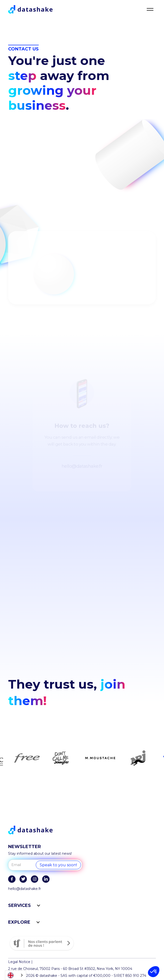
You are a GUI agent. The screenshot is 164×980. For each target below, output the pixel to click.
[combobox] (16, 975)
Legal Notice (19, 962)
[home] (30, 9)
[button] (154, 972)
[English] (16, 975)
